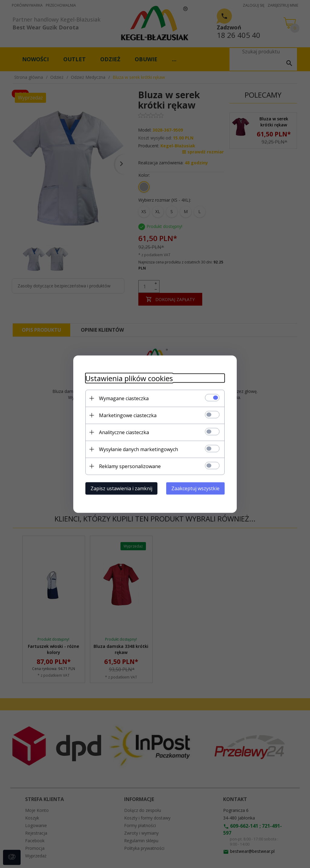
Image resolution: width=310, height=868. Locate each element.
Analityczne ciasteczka (124, 432)
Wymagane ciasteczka (124, 398)
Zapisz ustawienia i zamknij (121, 488)
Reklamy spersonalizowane (130, 466)
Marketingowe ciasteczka (128, 415)
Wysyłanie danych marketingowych (139, 449)
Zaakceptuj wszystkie (195, 488)
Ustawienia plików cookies (129, 378)
